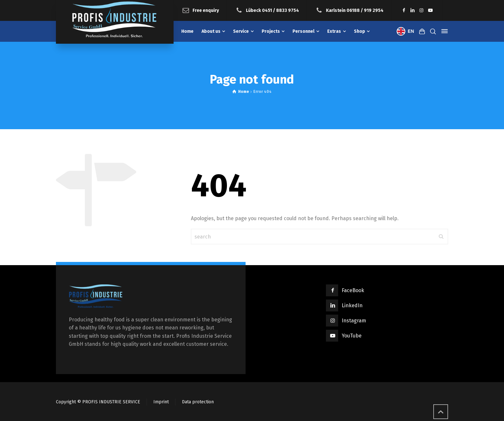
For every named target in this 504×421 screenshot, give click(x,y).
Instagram (354, 321)
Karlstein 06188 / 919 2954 (355, 10)
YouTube (352, 336)
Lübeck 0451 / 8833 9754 (272, 10)
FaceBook (353, 290)
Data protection (198, 402)
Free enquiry (206, 10)
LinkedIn (352, 305)
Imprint (161, 402)
